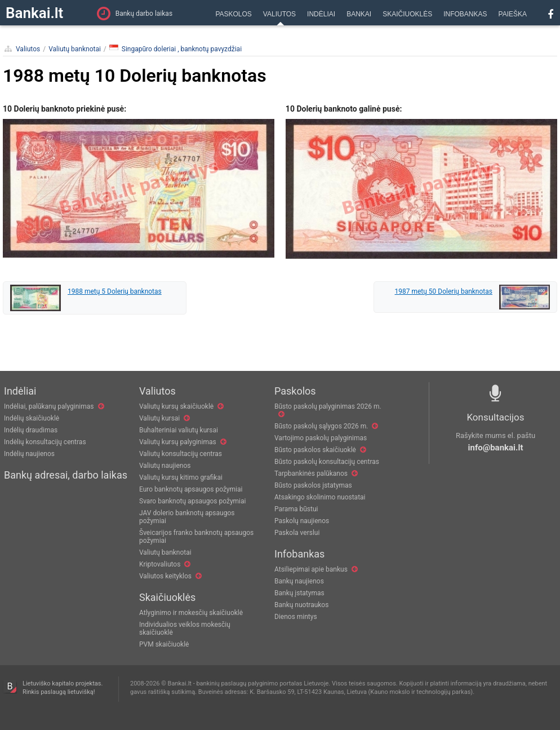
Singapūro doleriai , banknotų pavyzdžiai (175, 49)
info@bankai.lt (496, 448)
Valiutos (28, 49)
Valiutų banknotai (75, 49)
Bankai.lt (34, 13)
